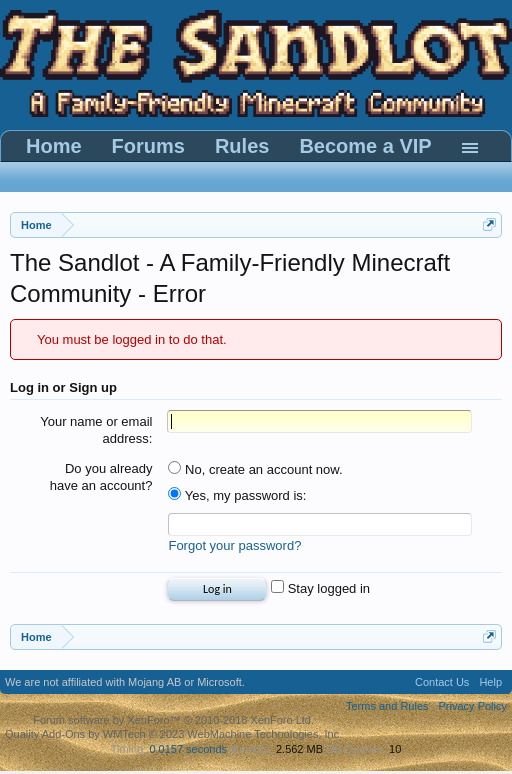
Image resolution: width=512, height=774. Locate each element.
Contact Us (442, 682)
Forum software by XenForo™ (173, 720)
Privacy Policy (473, 706)
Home (54, 146)
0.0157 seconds (188, 749)
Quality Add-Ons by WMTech (173, 734)
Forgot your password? (234, 545)
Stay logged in (320, 588)
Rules (242, 146)
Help (490, 682)
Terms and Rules (387, 706)
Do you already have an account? (101, 477)
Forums (148, 146)
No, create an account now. (255, 469)
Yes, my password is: (237, 495)
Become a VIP (365, 146)
